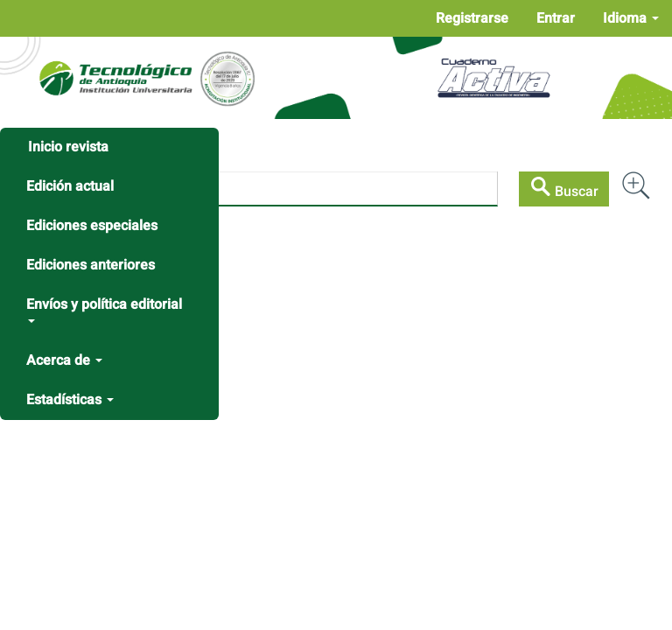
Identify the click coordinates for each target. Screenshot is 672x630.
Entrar (556, 18)
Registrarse (472, 18)
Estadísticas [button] (70, 400)
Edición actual (70, 186)
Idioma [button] (631, 18)
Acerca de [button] (64, 360)
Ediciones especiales (92, 226)
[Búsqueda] (260, 189)
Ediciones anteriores (91, 265)
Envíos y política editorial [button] (104, 308)
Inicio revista (68, 147)
